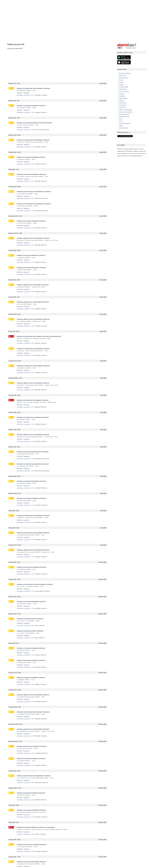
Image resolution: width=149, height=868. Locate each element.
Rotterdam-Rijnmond (124, 117)
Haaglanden (122, 96)
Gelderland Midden (124, 87)
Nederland (10, 48)
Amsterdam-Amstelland (125, 73)
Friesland (121, 85)
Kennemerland (123, 103)
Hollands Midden (123, 98)
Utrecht (121, 121)
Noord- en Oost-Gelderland (126, 112)
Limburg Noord (123, 105)
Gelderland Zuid (123, 89)
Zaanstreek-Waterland (124, 123)
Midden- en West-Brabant (125, 110)
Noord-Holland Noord (124, 114)
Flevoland (121, 82)
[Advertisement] (57, 66)
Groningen (121, 94)
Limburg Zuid (122, 107)
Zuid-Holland (20, 95)
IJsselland (121, 101)
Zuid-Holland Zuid (123, 128)
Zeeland (121, 126)
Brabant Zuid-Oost (123, 78)
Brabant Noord (123, 76)
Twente (121, 119)
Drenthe (121, 80)
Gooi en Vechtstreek (124, 91)
